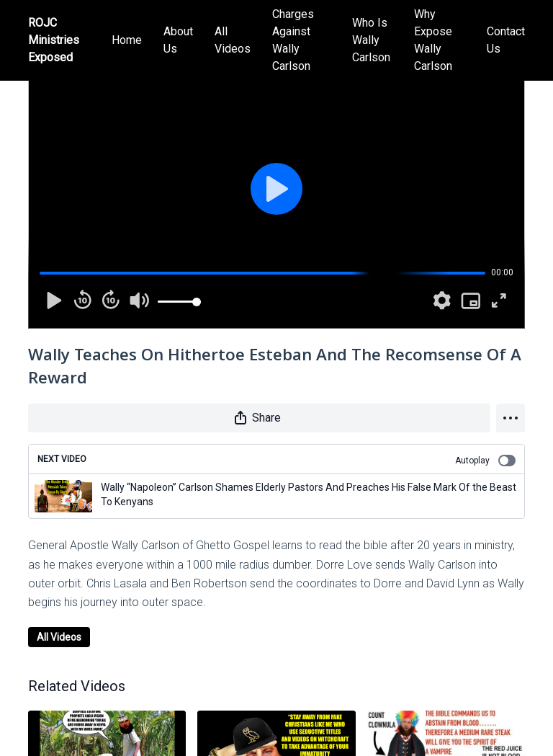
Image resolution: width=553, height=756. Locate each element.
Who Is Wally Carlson (371, 40)
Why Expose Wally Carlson (433, 40)
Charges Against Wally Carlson (293, 40)
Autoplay (485, 461)
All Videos (233, 40)
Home (127, 40)
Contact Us (506, 40)
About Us (178, 40)
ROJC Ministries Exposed (54, 40)
